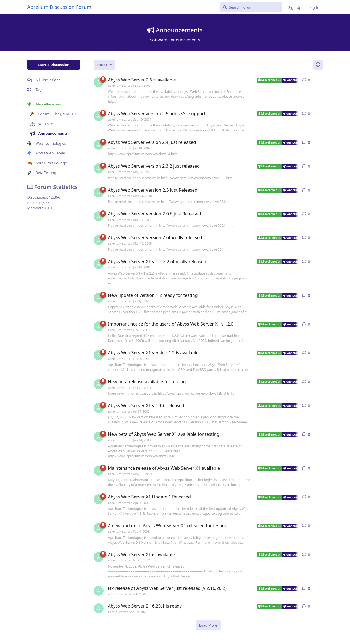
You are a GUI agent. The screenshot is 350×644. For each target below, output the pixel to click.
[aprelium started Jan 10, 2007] (99, 145)
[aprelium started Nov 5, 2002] (99, 557)
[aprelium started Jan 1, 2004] (99, 298)
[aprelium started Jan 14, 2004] (99, 264)
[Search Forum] (251, 7)
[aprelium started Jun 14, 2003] (99, 437)
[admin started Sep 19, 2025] (99, 608)
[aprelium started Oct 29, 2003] (99, 384)
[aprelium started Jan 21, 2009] (99, 82)
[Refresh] (318, 65)
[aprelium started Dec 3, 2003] (99, 355)
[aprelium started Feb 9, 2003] (99, 528)
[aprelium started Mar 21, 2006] (99, 192)
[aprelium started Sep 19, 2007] (99, 116)
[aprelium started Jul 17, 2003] (99, 408)
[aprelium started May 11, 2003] (99, 471)
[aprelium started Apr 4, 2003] (99, 499)
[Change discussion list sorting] (105, 65)
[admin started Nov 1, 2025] (99, 591)
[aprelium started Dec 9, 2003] (99, 326)
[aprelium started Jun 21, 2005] (99, 216)
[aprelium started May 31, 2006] (99, 168)
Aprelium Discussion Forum (59, 7)
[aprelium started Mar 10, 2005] (99, 240)
